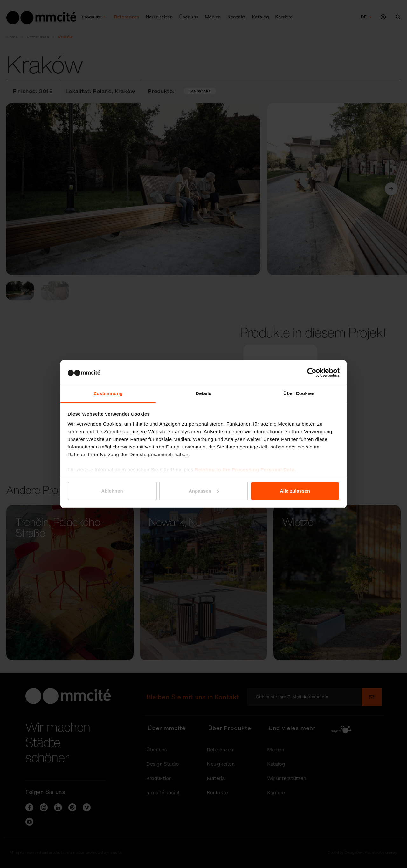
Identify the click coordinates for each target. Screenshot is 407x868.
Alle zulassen (295, 491)
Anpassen (204, 491)
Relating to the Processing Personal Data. (245, 470)
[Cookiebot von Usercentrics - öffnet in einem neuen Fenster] (312, 372)
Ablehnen (112, 491)
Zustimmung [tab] (108, 393)
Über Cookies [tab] (299, 393)
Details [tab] (203, 393)
